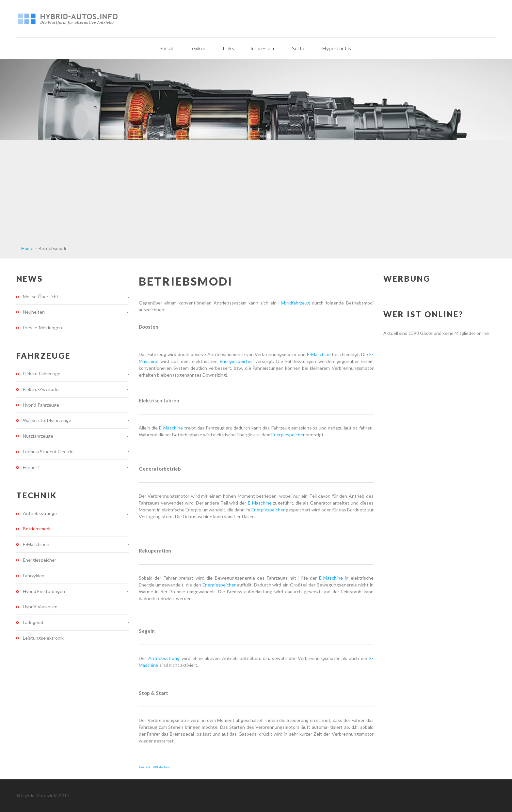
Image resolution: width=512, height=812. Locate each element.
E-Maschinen (36, 544)
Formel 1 (32, 467)
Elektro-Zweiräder (41, 389)
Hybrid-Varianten (40, 607)
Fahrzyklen (34, 576)
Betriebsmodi (37, 529)
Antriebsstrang (165, 658)
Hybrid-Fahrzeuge (41, 405)
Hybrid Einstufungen (44, 591)
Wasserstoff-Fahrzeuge (47, 420)
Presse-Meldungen (42, 328)
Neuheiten (34, 312)
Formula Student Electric (48, 452)
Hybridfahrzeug (295, 303)
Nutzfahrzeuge (38, 436)
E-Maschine (319, 354)
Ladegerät (33, 622)
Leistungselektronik (43, 638)
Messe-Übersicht (41, 297)
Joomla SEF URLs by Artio (154, 767)
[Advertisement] (256, 189)
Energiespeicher (238, 361)
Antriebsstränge (40, 513)
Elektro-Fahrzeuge (42, 374)
